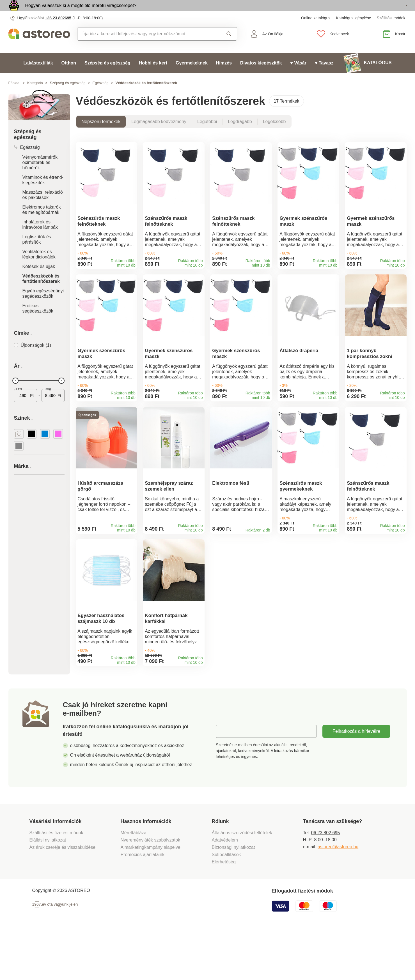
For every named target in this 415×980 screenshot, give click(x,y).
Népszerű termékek (101, 134)
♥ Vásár (298, 76)
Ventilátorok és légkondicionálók (39, 267)
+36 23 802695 (58, 31)
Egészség (101, 96)
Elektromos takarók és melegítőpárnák (42, 223)
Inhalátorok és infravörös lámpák (40, 237)
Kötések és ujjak (39, 279)
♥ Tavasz (324, 76)
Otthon (69, 76)
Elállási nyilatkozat (48, 888)
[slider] (16, 394)
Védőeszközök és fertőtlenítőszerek (41, 292)
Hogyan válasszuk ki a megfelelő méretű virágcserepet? (81, 12)
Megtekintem (375, 12)
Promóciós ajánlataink (143, 903)
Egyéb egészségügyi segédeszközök (43, 306)
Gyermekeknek (192, 76)
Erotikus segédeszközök (38, 321)
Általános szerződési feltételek (242, 881)
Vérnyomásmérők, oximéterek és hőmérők (41, 175)
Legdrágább (240, 134)
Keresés (229, 47)
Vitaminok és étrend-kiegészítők (43, 193)
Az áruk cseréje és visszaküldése (63, 896)
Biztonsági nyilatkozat (233, 896)
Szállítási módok (391, 31)
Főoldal (14, 96)
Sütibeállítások (226, 903)
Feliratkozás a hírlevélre (356, 780)
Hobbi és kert (153, 76)
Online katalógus (316, 31)
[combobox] (145, 47)
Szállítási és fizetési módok (57, 881)
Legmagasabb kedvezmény (159, 134)
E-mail (226, 780)
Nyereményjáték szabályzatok (151, 888)
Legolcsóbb (274, 134)
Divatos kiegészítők (261, 76)
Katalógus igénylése (353, 31)
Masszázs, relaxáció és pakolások (43, 208)
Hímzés (224, 76)
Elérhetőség (224, 910)
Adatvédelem (225, 888)
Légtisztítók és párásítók (37, 252)
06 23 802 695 (325, 881)
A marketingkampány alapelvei (151, 896)
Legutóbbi (207, 134)
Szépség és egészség (107, 76)
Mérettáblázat (134, 881)
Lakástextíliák (38, 76)
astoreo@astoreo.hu (338, 895)
